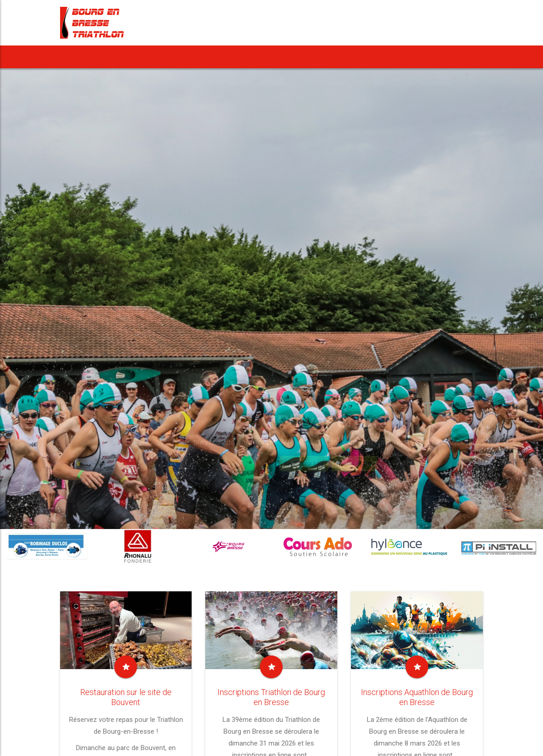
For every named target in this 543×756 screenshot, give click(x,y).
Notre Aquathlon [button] (271, 57)
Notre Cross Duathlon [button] (359, 57)
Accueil (80, 57)
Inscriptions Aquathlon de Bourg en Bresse (417, 697)
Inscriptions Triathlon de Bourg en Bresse (271, 697)
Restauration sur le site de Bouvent (126, 697)
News (117, 57)
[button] (183, 57)
